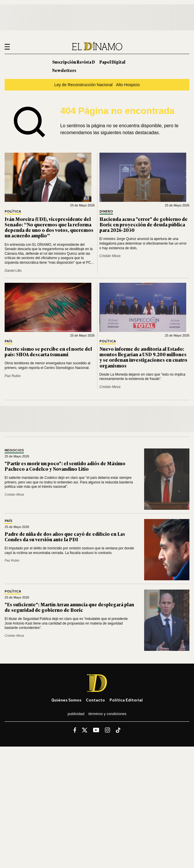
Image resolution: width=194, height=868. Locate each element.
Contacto (95, 700)
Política (13, 212)
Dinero (106, 212)
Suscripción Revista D (74, 62)
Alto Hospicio (128, 85)
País (9, 341)
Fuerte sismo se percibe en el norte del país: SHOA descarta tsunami (48, 351)
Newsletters (64, 70)
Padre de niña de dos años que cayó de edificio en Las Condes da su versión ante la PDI (65, 537)
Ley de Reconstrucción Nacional (83, 85)
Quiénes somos (66, 700)
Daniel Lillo (13, 271)
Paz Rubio (13, 376)
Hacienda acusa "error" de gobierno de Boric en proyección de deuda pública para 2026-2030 (144, 224)
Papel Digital (112, 62)
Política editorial (126, 700)
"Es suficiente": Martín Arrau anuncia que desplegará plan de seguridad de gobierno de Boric (69, 607)
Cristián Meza (110, 256)
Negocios (14, 450)
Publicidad (76, 714)
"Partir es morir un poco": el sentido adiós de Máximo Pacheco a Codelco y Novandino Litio (65, 466)
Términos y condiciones (108, 714)
